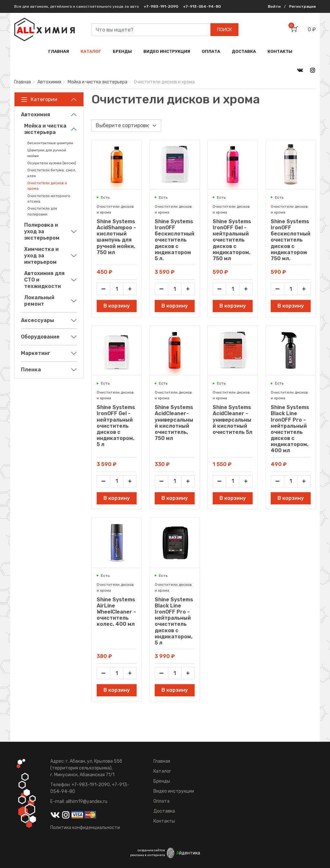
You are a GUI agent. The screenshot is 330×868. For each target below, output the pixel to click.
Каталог (162, 771)
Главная (23, 82)
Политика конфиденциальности (85, 828)
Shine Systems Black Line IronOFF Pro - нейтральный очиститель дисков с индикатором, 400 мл (290, 429)
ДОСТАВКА (244, 51)
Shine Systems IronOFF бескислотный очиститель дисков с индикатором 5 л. (175, 240)
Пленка (31, 370)
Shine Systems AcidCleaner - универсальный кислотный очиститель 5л (233, 420)
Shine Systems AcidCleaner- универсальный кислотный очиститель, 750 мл (174, 423)
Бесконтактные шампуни (50, 143)
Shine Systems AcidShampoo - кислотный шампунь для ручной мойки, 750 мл (116, 237)
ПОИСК (224, 30)
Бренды (162, 781)
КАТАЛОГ (91, 51)
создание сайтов (151, 850)
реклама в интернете (148, 855)
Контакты (164, 821)
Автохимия (49, 82)
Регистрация (302, 6)
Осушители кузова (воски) (52, 163)
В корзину (117, 306)
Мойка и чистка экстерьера (97, 82)
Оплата (161, 801)
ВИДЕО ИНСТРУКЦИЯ (167, 51)
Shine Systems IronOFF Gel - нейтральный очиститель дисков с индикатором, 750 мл (232, 240)
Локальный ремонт (39, 301)
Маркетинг (36, 353)
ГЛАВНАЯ (59, 51)
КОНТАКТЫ (280, 51)
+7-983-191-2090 (161, 6)
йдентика (188, 853)
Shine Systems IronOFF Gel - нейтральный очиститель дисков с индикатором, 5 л (116, 426)
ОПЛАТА (211, 51)
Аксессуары (38, 320)
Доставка (164, 811)
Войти (274, 6)
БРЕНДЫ (122, 51)
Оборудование (40, 337)
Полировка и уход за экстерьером (42, 231)
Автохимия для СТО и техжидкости (44, 280)
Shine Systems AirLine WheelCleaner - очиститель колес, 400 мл (116, 612)
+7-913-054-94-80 (202, 6)
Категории (39, 100)
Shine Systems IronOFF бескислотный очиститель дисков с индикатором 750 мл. (291, 240)
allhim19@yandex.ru (87, 801)
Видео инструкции (174, 791)
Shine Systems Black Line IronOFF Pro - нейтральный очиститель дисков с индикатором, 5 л (174, 621)
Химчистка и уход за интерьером (41, 256)
